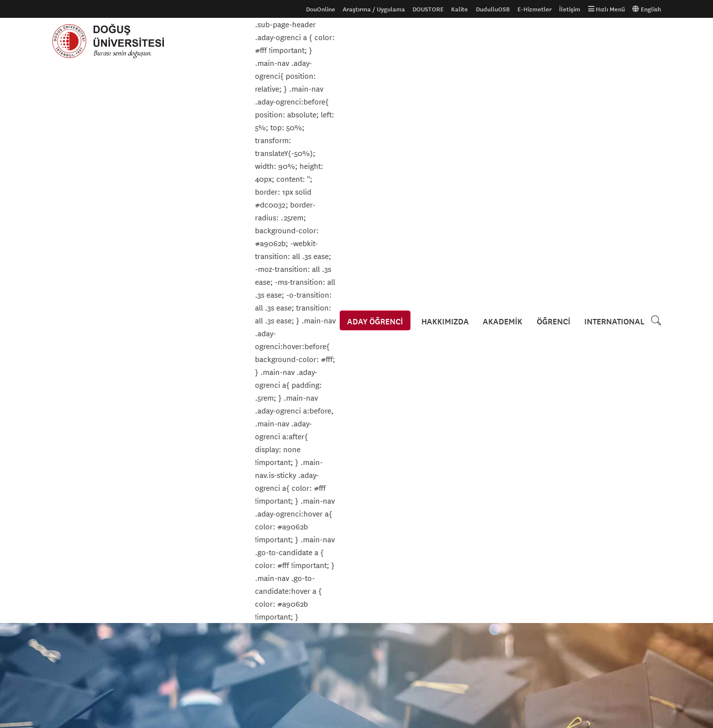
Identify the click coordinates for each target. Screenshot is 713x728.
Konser (77, 327)
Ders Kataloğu (72, 553)
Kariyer (78, 288)
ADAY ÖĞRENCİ (376, 41)
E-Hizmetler (535, 9)
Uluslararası (69, 537)
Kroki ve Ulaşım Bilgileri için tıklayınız (426, 560)
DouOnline (321, 9)
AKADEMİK (503, 41)
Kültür (76, 346)
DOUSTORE (428, 9)
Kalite (459, 9)
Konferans (82, 308)
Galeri (164, 521)
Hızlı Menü (607, 9)
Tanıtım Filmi (174, 537)
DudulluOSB (493, 9)
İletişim (570, 9)
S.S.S (59, 569)
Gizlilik (269, 521)
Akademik (82, 269)
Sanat (75, 365)
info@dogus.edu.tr (408, 673)
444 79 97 (393, 651)
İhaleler (271, 553)
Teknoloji (81, 423)
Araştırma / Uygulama (374, 9)
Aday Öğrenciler (75, 521)
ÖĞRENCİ (554, 41)
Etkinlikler (85, 207)
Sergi (75, 385)
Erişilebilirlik (277, 537)
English (647, 9)
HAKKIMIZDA (446, 41)
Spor (74, 404)
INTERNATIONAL (614, 41)
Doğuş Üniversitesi (113, 41)
